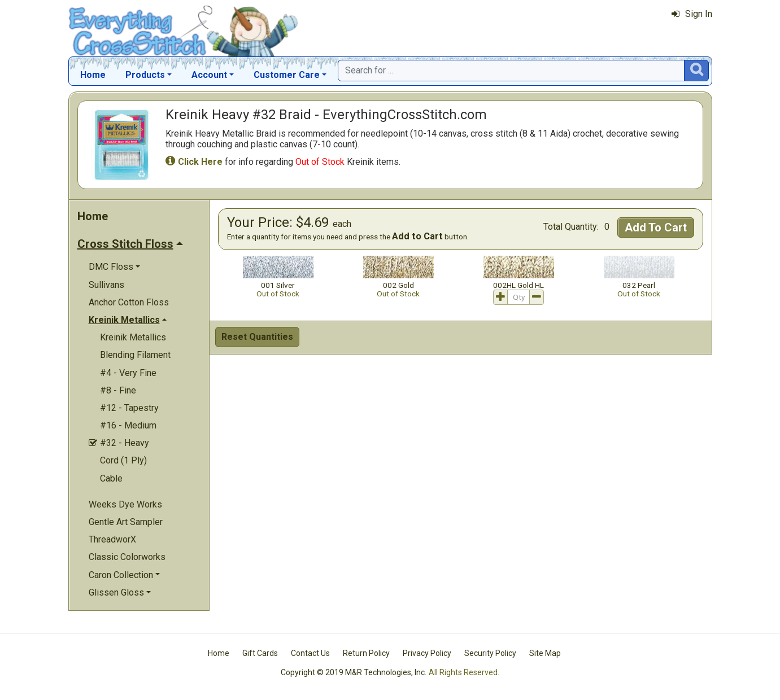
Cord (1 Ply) (123, 460)
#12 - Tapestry (129, 408)
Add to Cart (417, 236)
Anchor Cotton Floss (129, 302)
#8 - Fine (118, 390)
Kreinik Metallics (133, 337)
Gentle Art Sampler (126, 522)
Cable (111, 478)
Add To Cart (656, 228)
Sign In (692, 14)
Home (93, 75)
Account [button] (209, 75)
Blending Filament (135, 355)
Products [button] (145, 75)
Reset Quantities (257, 337)
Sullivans (106, 285)
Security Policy (490, 653)
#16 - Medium (128, 425)
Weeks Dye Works (125, 504)
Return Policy (366, 653)
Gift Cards (260, 653)
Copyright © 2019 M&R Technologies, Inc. (354, 672)
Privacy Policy (427, 653)
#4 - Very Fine (128, 373)
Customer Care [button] (287, 75)
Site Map (545, 653)
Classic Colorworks (127, 557)
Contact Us (310, 653)
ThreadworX (112, 539)
